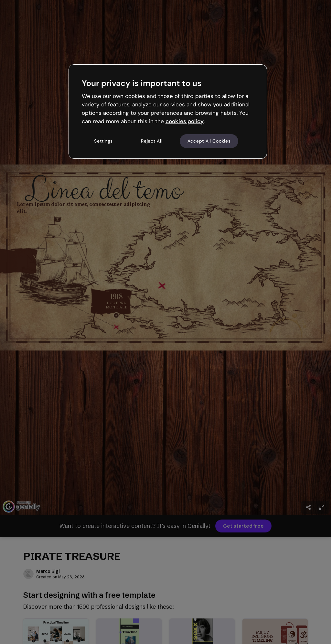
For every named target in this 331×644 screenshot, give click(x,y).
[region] (168, 112)
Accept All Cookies (209, 141)
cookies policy (185, 121)
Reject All (152, 141)
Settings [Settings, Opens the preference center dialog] (103, 141)
